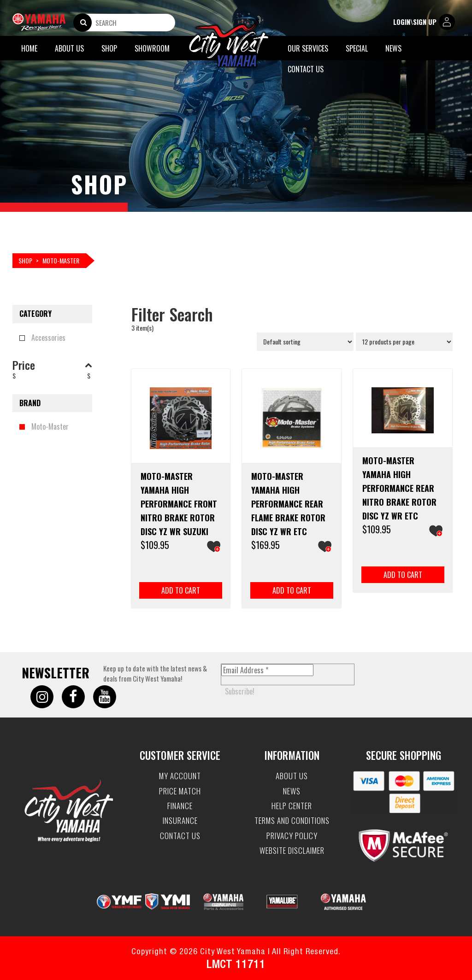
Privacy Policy (292, 836)
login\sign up (424, 22)
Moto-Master (50, 426)
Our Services (308, 48)
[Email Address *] (267, 670)
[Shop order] (305, 342)
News (393, 48)
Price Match (180, 791)
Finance (180, 806)
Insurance (180, 821)
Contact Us (306, 69)
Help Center (292, 806)
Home (29, 48)
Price (52, 365)
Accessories (48, 338)
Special (357, 48)
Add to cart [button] (181, 590)
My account (180, 776)
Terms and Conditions (292, 821)
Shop (109, 48)
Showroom (152, 48)
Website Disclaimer (292, 851)
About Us (69, 48)
